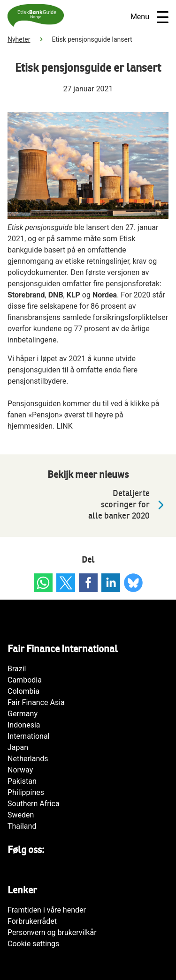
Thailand (22, 826)
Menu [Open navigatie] (149, 17)
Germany (23, 714)
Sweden (21, 815)
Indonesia (24, 725)
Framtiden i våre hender (47, 910)
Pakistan (22, 781)
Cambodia (25, 680)
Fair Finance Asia (36, 702)
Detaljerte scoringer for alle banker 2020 (128, 505)
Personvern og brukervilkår (52, 932)
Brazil (17, 669)
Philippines (26, 792)
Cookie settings (33, 944)
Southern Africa (34, 804)
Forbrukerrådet (32, 921)
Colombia (23, 691)
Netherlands (28, 759)
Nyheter (19, 39)
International (29, 736)
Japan (18, 747)
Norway (20, 770)
